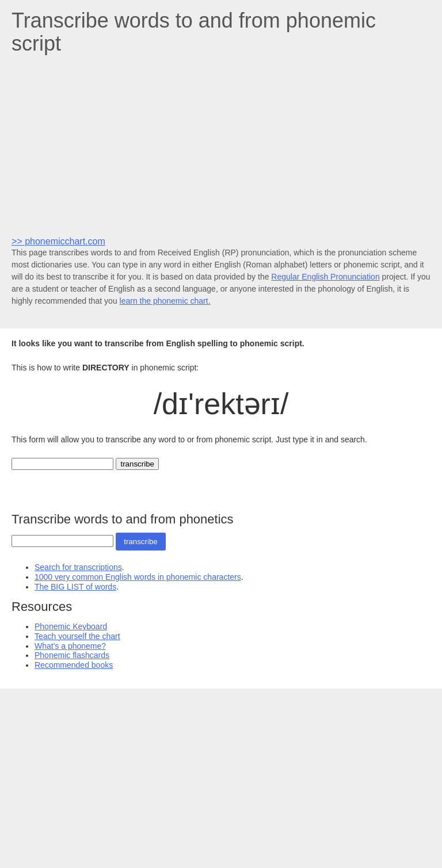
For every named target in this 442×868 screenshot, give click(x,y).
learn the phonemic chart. (165, 301)
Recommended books (74, 665)
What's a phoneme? (70, 646)
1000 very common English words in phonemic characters (138, 577)
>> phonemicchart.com (58, 241)
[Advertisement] (221, 144)
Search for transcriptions (78, 567)
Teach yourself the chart (77, 636)
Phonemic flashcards (72, 655)
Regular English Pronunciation (325, 277)
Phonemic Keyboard (71, 626)
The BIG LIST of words (75, 587)
